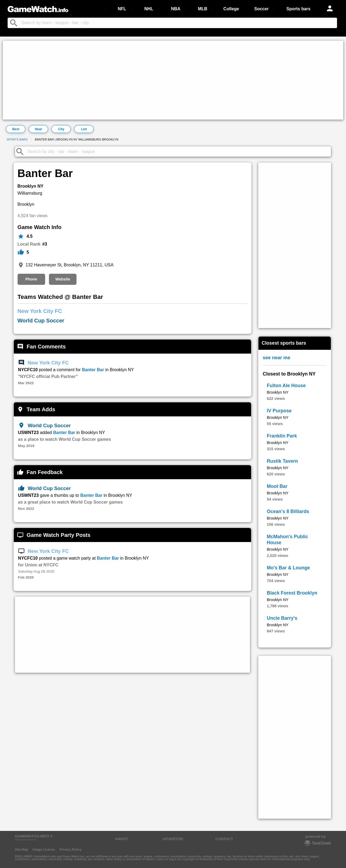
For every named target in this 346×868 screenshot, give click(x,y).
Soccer (261, 9)
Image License (44, 850)
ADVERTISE (173, 839)
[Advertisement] (167, 80)
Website (63, 279)
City (61, 129)
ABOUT (122, 839)
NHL (149, 9)
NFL (122, 9)
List (84, 129)
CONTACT (224, 839)
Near (39, 129)
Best (16, 129)
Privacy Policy (70, 850)
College (231, 9)
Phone (31, 279)
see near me (277, 358)
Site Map (21, 850)
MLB (203, 9)
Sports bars (299, 9)
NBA (176, 9)
